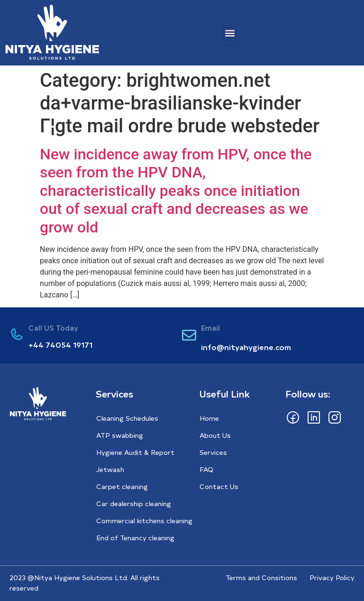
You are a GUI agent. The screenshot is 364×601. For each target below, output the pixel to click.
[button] (230, 33)
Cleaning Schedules (127, 418)
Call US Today (53, 328)
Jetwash (110, 469)
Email (210, 328)
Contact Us (219, 486)
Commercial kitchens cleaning (144, 521)
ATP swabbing (120, 435)
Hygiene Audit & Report (135, 452)
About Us (215, 435)
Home (209, 418)
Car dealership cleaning (134, 504)
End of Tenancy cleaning (135, 538)
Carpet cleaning (122, 486)
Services (213, 452)
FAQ (206, 469)
